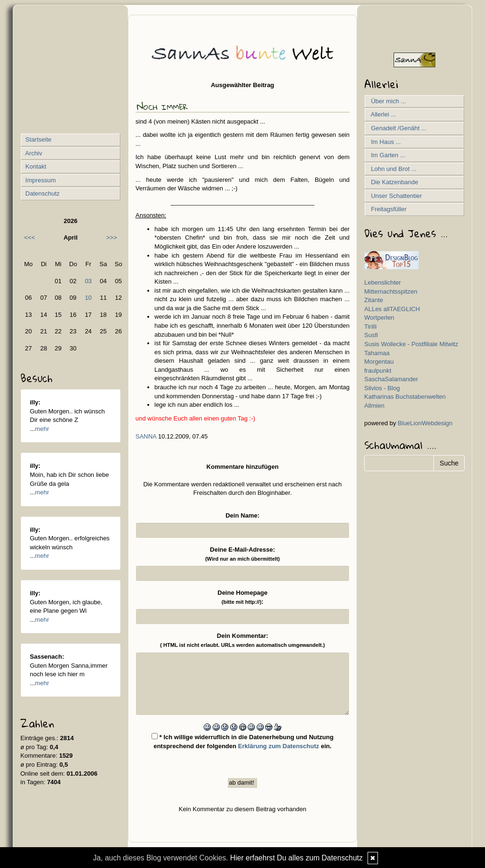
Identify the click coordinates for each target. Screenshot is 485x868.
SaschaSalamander (391, 379)
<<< (30, 237)
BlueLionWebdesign (425, 423)
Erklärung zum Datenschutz (279, 746)
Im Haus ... (384, 142)
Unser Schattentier (395, 196)
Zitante (374, 300)
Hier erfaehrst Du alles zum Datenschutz (296, 858)
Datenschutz (42, 193)
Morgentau (379, 362)
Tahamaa (377, 353)
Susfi (371, 335)
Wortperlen (379, 318)
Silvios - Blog (382, 388)
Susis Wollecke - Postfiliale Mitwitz (411, 344)
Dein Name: (242, 515)
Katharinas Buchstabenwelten (405, 397)
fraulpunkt (378, 371)
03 (88, 281)
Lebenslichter (382, 282)
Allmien (374, 406)
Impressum (40, 180)
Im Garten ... (386, 155)
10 (88, 298)
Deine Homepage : (242, 597)
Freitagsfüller (387, 209)
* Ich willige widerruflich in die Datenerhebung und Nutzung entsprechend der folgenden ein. (242, 741)
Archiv (33, 153)
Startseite (38, 139)
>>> (112, 237)
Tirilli (370, 327)
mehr (42, 429)
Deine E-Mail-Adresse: (242, 554)
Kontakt (35, 166)
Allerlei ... (382, 114)
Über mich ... (387, 101)
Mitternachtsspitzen (391, 291)
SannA (146, 436)
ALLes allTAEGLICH (392, 309)
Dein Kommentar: (242, 640)
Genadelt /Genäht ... (397, 128)
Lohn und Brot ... (392, 169)
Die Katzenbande (393, 182)
